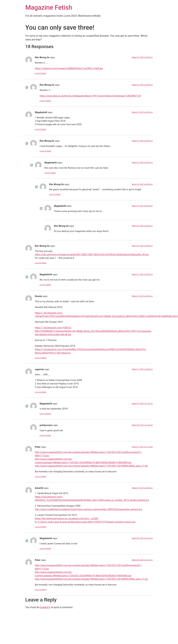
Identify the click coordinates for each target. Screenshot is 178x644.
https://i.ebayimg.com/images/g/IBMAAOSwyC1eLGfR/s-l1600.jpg (69, 68)
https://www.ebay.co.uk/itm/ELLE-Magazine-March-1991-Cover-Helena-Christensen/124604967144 (90, 96)
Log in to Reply (41, 73)
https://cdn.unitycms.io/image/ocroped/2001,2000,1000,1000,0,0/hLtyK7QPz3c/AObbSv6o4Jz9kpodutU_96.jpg (92, 255)
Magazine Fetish (49, 8)
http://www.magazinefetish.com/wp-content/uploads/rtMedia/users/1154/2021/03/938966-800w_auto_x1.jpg (91, 466)
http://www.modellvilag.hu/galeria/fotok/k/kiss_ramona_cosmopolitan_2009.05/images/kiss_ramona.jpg (88, 509)
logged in (45, 607)
